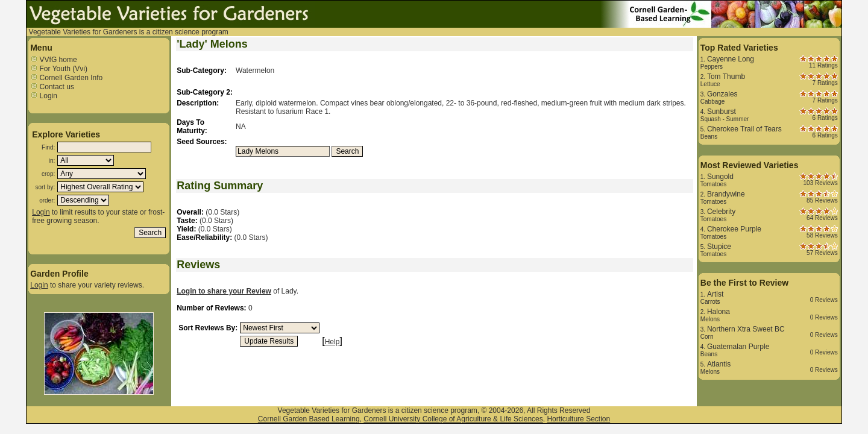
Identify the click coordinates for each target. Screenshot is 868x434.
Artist (715, 294)
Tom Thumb (726, 77)
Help (332, 342)
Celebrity (721, 212)
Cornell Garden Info (66, 78)
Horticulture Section (578, 419)
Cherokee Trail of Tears (744, 129)
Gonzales (722, 94)
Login (44, 96)
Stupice (719, 247)
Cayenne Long (731, 59)
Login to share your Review (224, 291)
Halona (719, 312)
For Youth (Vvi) (59, 69)
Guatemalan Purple (738, 347)
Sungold (720, 177)
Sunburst (722, 112)
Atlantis (719, 364)
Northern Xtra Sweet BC (746, 329)
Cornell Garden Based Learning (309, 419)
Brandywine (726, 194)
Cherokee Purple (734, 229)
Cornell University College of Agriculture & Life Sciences (453, 419)
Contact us (52, 87)
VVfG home (53, 60)
